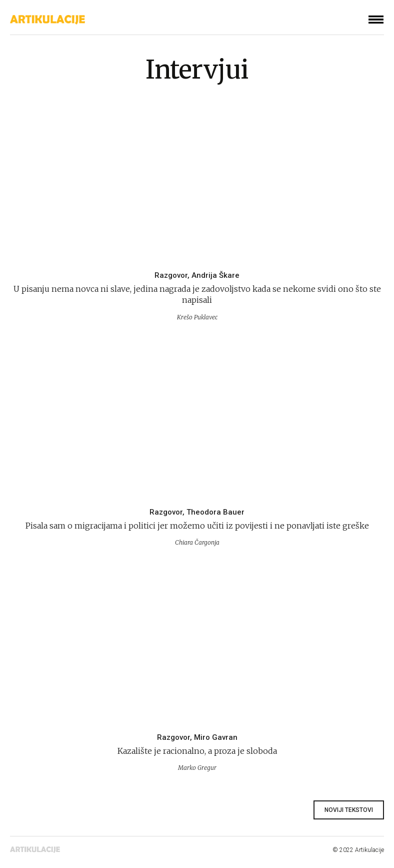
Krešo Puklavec (197, 317)
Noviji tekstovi (349, 810)
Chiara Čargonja (197, 542)
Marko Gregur (197, 768)
